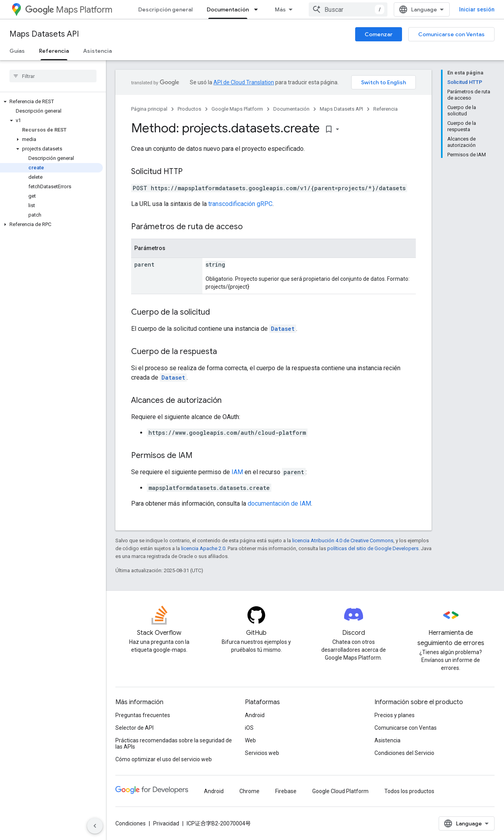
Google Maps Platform (237, 109)
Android (255, 715)
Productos (189, 109)
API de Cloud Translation (244, 82)
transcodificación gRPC (240, 204)
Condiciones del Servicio (404, 753)
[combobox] (348, 9)
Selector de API (134, 728)
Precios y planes (395, 715)
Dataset (283, 329)
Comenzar (379, 34)
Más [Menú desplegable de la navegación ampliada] (280, 9)
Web (250, 740)
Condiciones (131, 823)
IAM (237, 472)
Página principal (149, 109)
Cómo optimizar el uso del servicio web (164, 759)
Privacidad (166, 823)
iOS (249, 728)
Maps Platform (69, 10)
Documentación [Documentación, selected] (228, 9)
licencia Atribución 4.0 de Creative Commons (343, 541)
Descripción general (165, 9)
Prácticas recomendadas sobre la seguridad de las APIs (174, 744)
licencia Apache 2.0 (203, 548)
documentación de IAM (279, 503)
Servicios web (262, 753)
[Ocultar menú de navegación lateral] (95, 826)
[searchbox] (53, 76)
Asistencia (97, 51)
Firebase (286, 791)
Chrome (249, 791)
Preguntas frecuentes (143, 715)
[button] (51, 102)
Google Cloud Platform (340, 791)
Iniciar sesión (477, 9)
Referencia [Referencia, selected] (54, 51)
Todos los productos (409, 791)
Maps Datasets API (44, 34)
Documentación (291, 109)
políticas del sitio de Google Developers (373, 548)
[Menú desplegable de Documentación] (258, 9)
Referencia (385, 109)
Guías (17, 51)
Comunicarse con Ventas (451, 34)
